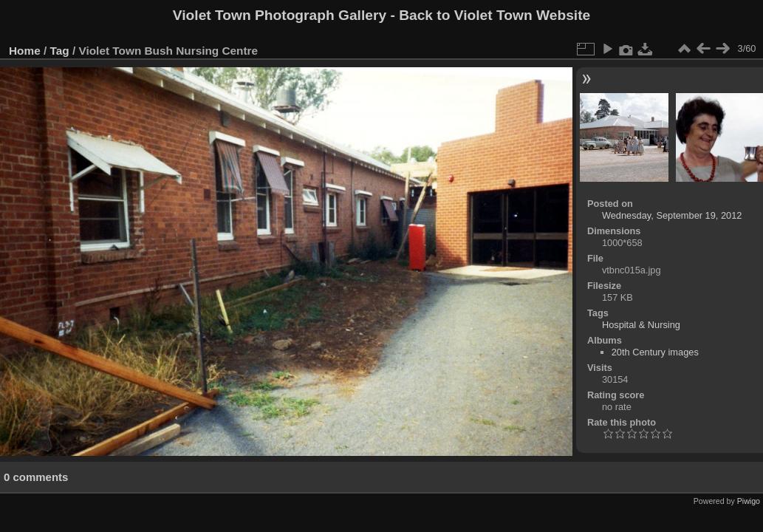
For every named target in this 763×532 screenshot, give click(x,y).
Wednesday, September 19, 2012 (672, 215)
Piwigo (749, 501)
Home (25, 51)
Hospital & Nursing (641, 325)
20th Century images (655, 352)
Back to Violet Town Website (495, 15)
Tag (60, 51)
